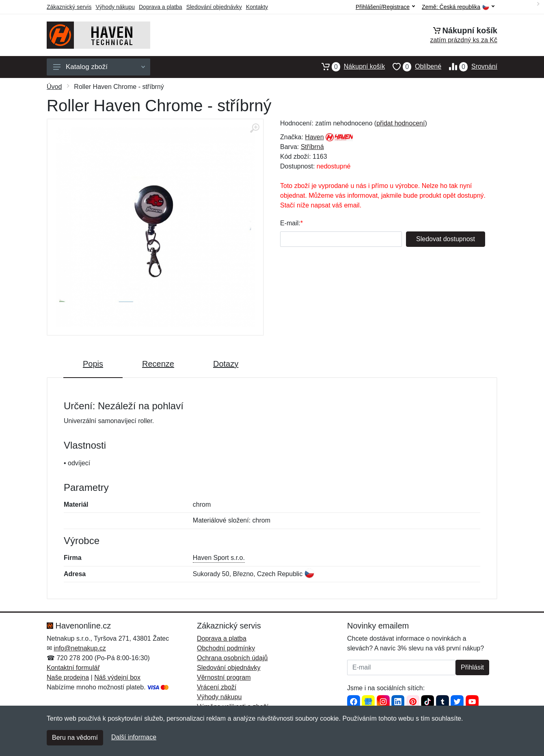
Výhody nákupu (115, 7)
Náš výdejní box (117, 677)
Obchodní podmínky (226, 648)
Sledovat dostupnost (446, 239)
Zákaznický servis (69, 7)
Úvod (54, 87)
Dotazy (226, 364)
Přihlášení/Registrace (385, 7)
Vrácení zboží (217, 687)
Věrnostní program (224, 677)
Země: (458, 7)
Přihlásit (472, 667)
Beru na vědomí (75, 738)
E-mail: (290, 223)
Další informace (134, 737)
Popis (93, 364)
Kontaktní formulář (73, 668)
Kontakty (257, 7)
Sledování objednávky (214, 7)
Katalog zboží (99, 67)
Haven (314, 137)
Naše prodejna (68, 677)
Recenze (158, 364)
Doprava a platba (161, 7)
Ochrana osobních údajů (232, 658)
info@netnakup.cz (80, 648)
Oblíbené (413, 67)
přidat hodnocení (400, 123)
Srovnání (469, 67)
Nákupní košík (349, 67)
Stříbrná (312, 147)
